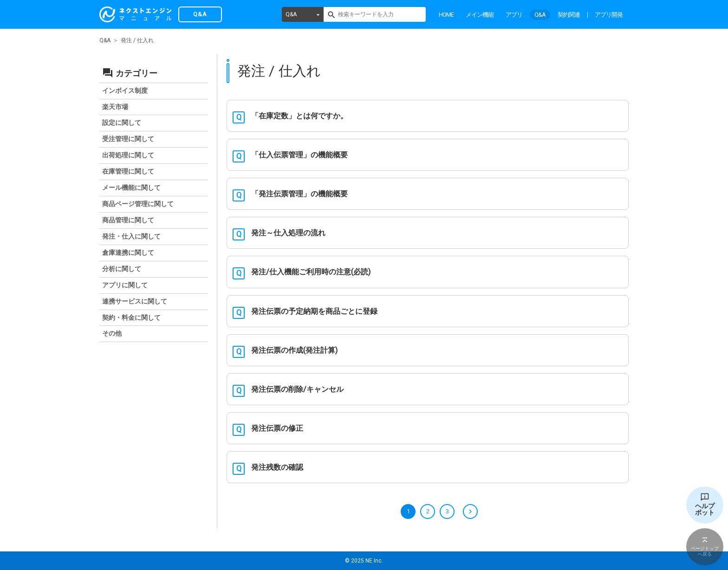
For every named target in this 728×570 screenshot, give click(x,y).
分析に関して (122, 269)
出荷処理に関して (128, 155)
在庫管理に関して (128, 171)
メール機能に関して (131, 188)
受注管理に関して (128, 139)
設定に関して (122, 123)
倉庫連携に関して (128, 253)
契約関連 (569, 15)
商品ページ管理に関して (138, 204)
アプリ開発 (609, 15)
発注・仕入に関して (131, 236)
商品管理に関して (128, 220)
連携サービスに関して (135, 301)
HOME (446, 15)
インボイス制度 (125, 91)
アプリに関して (125, 285)
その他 (112, 333)
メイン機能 (480, 15)
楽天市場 (115, 107)
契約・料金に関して (131, 317)
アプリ (514, 15)
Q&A (291, 14)
